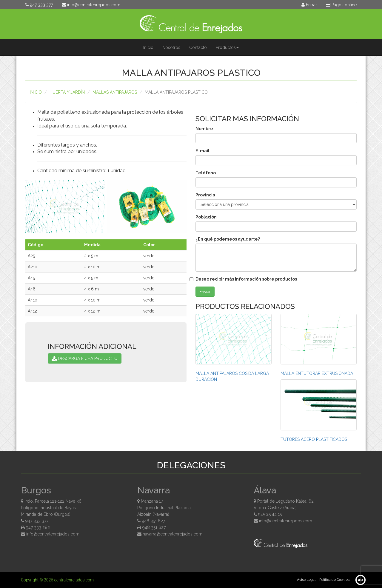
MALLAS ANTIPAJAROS (115, 92)
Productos (227, 47)
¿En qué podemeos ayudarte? (228, 239)
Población (206, 217)
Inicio (148, 47)
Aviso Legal (306, 580)
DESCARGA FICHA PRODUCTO (85, 358)
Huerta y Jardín (67, 92)
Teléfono (206, 173)
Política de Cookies (334, 580)
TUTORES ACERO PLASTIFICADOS (314, 439)
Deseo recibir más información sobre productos (246, 279)
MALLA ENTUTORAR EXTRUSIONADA (317, 373)
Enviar (205, 292)
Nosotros (171, 47)
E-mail (202, 151)
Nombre (204, 129)
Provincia (205, 195)
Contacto (198, 47)
